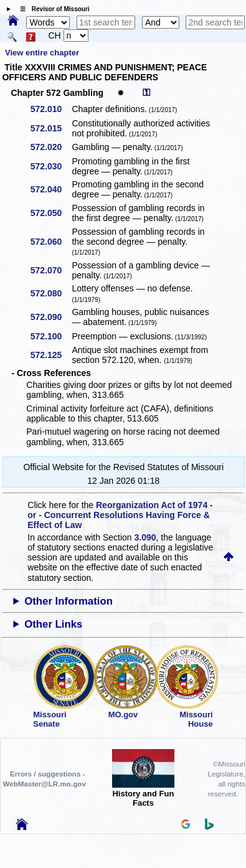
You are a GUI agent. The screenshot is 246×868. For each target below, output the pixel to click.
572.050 (51, 213)
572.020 (51, 147)
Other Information (69, 601)
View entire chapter (42, 53)
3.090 (145, 537)
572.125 (51, 355)
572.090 (51, 317)
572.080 (51, 293)
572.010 (51, 109)
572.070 (51, 270)
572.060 (51, 242)
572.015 (51, 128)
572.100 (51, 336)
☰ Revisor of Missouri (52, 9)
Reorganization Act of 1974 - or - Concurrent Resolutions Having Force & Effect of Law (120, 515)
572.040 (51, 189)
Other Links (53, 624)
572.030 (51, 166)
